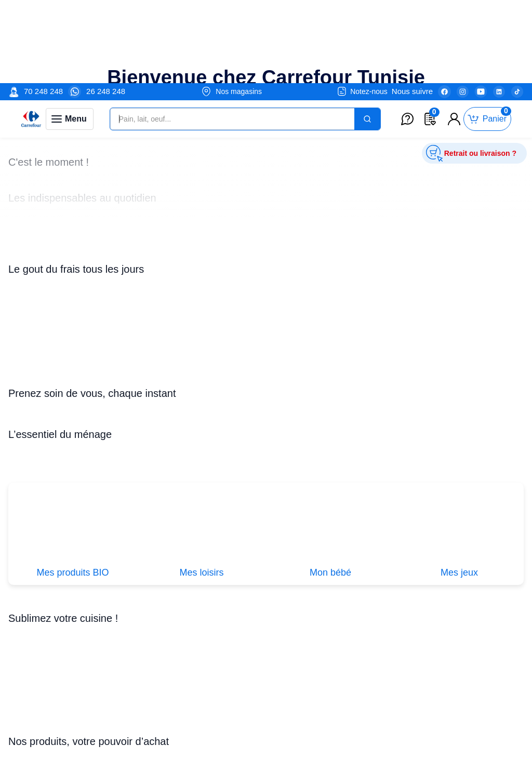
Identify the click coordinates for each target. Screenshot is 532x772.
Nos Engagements (340, 714)
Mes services (234, 725)
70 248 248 (43, 8)
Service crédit (235, 748)
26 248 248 (106, 8)
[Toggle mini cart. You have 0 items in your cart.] (487, 36)
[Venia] (31, 36)
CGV (220, 690)
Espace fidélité (237, 702)
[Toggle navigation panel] (70, 36)
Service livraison (240, 760)
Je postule (63, 711)
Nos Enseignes (334, 702)
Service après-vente (246, 737)
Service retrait (236, 714)
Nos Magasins (332, 690)
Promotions (152, 690)
